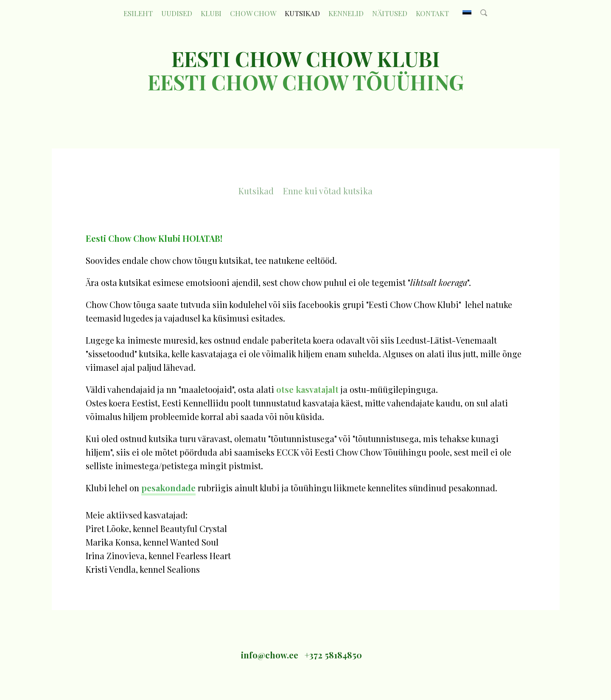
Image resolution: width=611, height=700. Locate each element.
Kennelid (346, 13)
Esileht (138, 13)
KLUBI (211, 13)
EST (467, 13)
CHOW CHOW (253, 13)
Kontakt (432, 13)
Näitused (390, 13)
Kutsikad (302, 13)
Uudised (177, 13)
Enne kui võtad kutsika (328, 191)
